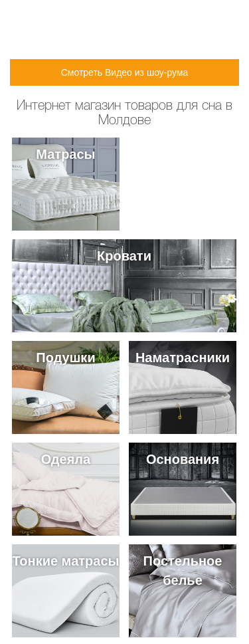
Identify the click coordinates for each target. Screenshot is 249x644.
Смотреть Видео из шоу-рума (125, 72)
